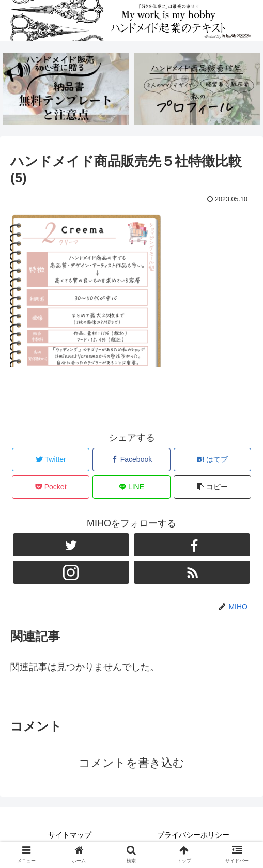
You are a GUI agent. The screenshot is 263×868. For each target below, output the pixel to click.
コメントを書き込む (131, 763)
